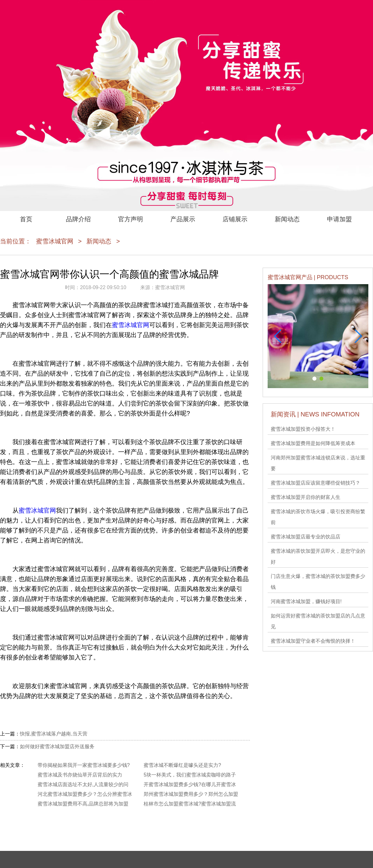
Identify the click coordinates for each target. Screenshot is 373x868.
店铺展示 (235, 219)
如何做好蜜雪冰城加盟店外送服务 (57, 746)
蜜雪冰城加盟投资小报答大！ (303, 429)
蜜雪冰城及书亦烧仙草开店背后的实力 (80, 775)
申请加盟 (339, 219)
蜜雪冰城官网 (55, 241)
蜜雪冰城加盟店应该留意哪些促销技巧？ (315, 483)
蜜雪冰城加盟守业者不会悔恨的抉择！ (313, 641)
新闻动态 (287, 219)
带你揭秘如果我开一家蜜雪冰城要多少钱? (84, 765)
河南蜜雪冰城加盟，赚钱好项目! (306, 601)
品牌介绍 (78, 219)
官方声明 (131, 219)
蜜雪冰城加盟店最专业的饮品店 (306, 537)
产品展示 (183, 219)
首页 (26, 219)
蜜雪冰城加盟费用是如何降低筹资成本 (313, 443)
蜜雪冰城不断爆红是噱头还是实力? (182, 765)
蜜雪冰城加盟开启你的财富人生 (306, 497)
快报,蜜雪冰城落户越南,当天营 (54, 734)
